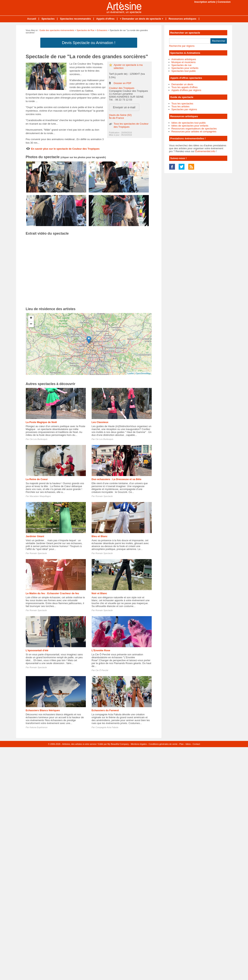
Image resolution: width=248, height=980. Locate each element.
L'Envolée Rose (101, 650)
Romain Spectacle (104, 496)
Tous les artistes (180, 106)
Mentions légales (139, 744)
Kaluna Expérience (39, 727)
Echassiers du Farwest (105, 710)
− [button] (31, 324)
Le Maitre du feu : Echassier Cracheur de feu (52, 593)
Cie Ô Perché (102, 670)
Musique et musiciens (184, 62)
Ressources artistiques (182, 19)
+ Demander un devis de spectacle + (142, 19)
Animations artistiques (184, 59)
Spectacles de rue (182, 65)
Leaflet (131, 373)
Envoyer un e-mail (124, 107)
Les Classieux (100, 422)
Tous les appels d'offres (185, 87)
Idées (188, 744)
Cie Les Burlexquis (39, 439)
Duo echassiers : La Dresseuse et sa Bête (117, 479)
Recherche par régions (182, 46)
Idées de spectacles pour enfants (190, 126)
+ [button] (31, 318)
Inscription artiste (205, 2)
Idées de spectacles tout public (189, 123)
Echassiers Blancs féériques (43, 710)
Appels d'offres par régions (186, 90)
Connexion (224, 2)
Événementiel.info (205, 151)
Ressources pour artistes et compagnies (194, 131)
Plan (182, 744)
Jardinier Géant (35, 536)
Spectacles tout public (184, 71)
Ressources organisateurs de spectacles (194, 129)
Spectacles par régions (184, 109)
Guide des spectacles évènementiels (57, 30)
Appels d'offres (105, 19)
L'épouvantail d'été (37, 650)
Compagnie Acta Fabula (107, 727)
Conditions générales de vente (163, 744)
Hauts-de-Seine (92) (120, 115)
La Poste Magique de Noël (41, 422)
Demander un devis (182, 84)
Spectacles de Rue (85, 30)
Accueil (32, 19)
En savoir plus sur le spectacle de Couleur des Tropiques (65, 149)
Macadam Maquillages (40, 496)
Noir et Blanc (99, 593)
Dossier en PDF (123, 83)
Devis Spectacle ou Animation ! (89, 43)
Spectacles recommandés (75, 19)
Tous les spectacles (182, 104)
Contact (196, 744)
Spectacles (48, 19)
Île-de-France (117, 118)
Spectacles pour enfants (185, 68)
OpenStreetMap (143, 373)
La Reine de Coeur (37, 479)
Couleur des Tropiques (122, 88)
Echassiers (102, 30)
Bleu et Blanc (100, 536)
